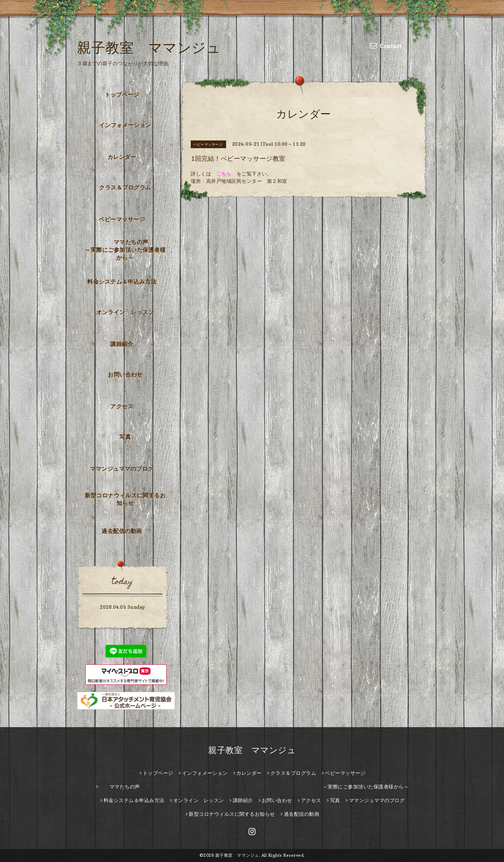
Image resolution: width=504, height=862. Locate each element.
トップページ (122, 95)
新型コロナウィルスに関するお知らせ (125, 499)
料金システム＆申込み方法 (122, 282)
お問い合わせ (125, 374)
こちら (224, 174)
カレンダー (122, 157)
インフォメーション (125, 125)
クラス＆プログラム (125, 187)
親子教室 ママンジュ (149, 47)
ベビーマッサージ (122, 219)
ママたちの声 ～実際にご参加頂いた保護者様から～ (127, 250)
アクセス (122, 406)
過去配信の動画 (122, 531)
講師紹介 (122, 344)
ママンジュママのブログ (122, 469)
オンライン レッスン (125, 312)
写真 (125, 437)
